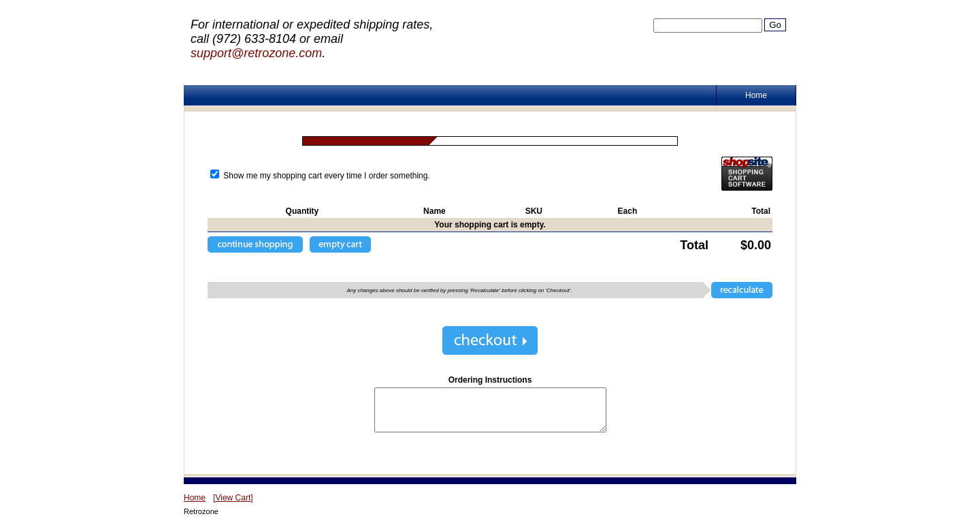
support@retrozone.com (256, 53)
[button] (255, 244)
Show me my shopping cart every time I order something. (320, 176)
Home (756, 95)
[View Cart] (233, 498)
